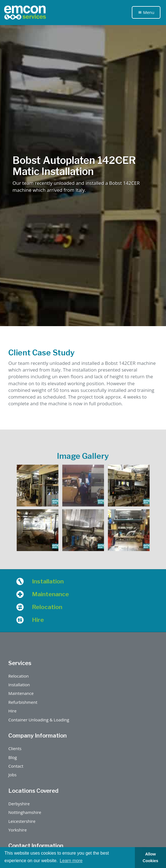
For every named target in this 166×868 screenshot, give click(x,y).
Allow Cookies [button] (150, 857)
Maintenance (21, 693)
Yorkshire (18, 830)
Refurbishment (23, 702)
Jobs (12, 775)
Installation (19, 685)
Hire (12, 711)
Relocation (18, 676)
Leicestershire (22, 821)
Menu (146, 12)
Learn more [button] (71, 861)
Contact (16, 766)
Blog (13, 757)
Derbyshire (19, 804)
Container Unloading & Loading (39, 720)
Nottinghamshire (25, 812)
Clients (15, 748)
